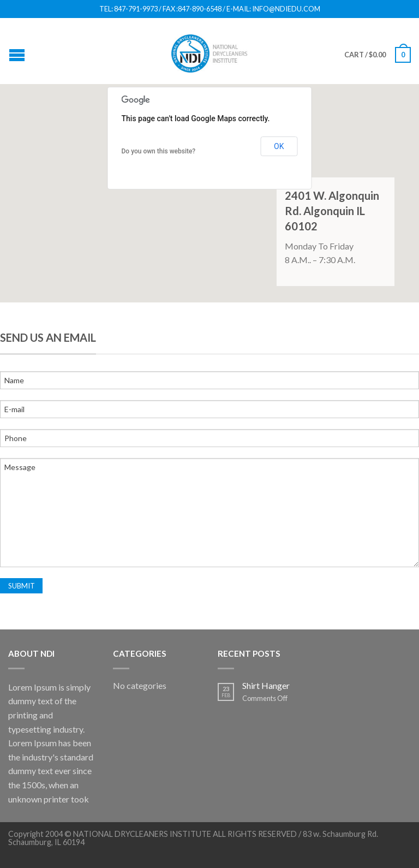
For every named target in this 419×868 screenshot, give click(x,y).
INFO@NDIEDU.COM (286, 9)
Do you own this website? (159, 151)
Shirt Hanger (266, 685)
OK (279, 146)
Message (209, 513)
